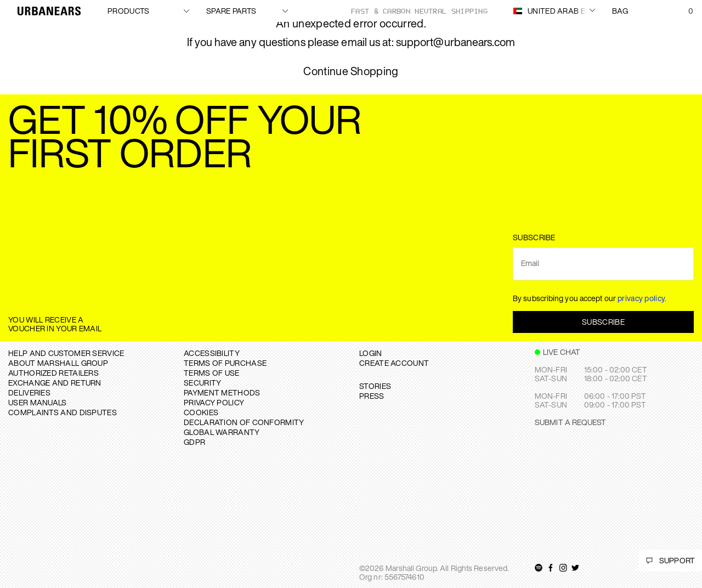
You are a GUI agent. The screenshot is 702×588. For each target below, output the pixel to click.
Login (371, 353)
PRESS (372, 396)
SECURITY (202, 383)
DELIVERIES (29, 392)
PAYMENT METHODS (222, 392)
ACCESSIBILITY (212, 353)
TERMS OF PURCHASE (225, 363)
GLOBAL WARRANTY (222, 432)
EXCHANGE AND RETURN (55, 383)
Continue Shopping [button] (351, 72)
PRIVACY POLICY (214, 402)
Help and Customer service (66, 353)
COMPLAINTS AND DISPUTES (63, 412)
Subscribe (603, 322)
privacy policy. (642, 298)
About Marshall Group (58, 363)
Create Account (394, 363)
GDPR (194, 442)
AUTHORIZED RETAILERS (53, 373)
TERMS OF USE (212, 373)
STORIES (375, 386)
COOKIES (201, 412)
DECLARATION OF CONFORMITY (244, 422)
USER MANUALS (38, 402)
